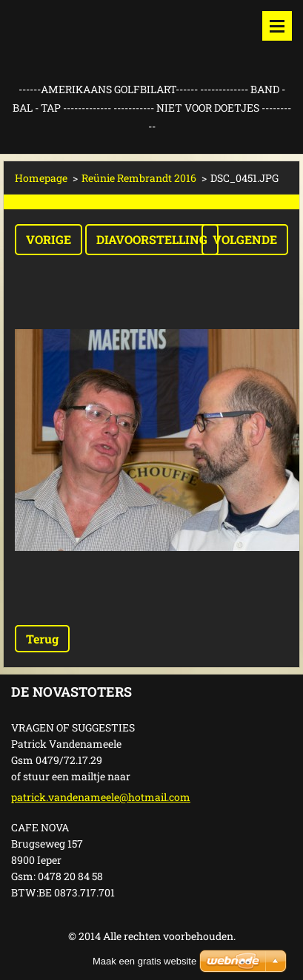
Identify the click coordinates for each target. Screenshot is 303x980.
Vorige (49, 239)
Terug (42, 639)
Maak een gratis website (144, 961)
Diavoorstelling (152, 239)
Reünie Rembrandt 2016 (139, 178)
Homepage (41, 178)
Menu (277, 26)
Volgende (245, 239)
